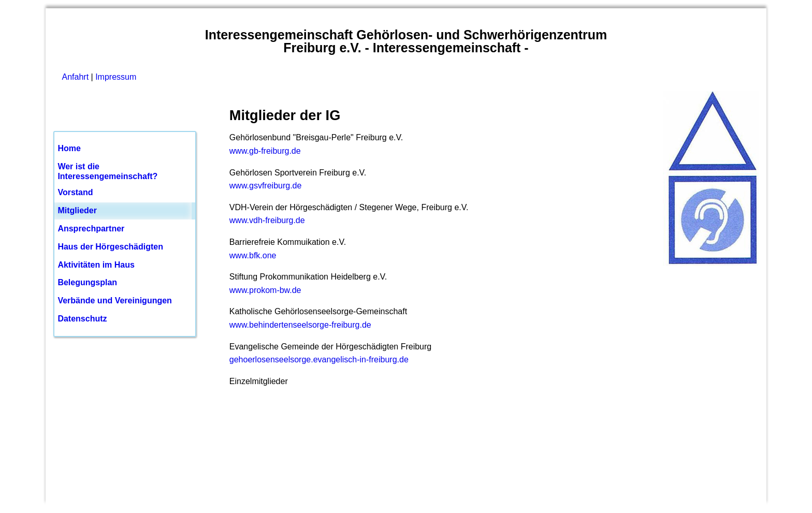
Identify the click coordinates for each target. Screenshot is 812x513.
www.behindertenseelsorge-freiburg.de (300, 325)
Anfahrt (76, 77)
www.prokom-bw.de (265, 290)
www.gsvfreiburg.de (266, 186)
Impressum (116, 77)
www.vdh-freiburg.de (267, 220)
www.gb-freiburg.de (265, 151)
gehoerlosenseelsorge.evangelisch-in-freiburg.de (319, 360)
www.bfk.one (253, 255)
